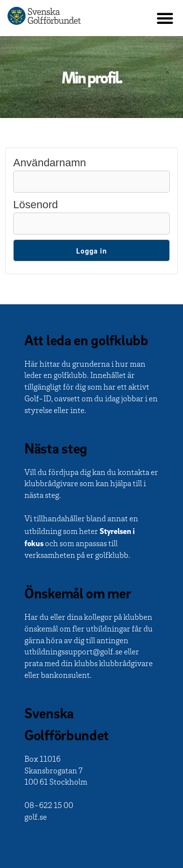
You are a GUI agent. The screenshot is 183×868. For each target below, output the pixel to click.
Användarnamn (50, 163)
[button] (165, 18)
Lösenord (36, 205)
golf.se (36, 818)
